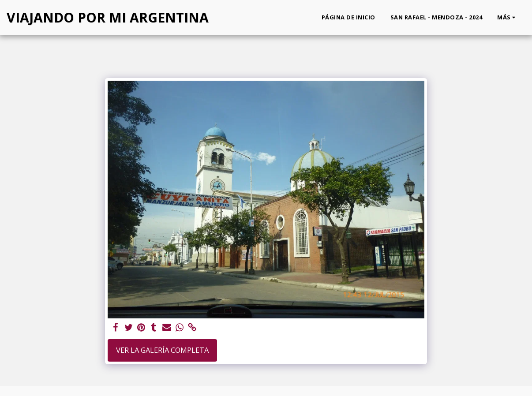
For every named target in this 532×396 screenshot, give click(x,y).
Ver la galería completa (162, 350)
